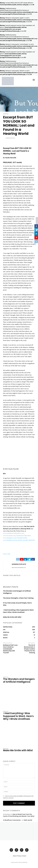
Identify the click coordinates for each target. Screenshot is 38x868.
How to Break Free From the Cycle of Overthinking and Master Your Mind (19, 815)
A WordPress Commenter (12, 820)
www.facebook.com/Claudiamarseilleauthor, (17, 536)
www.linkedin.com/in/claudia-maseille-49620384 (19, 540)
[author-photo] (4, 686)
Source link (7, 554)
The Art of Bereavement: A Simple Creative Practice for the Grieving (29, 649)
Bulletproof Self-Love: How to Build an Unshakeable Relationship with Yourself (10, 649)
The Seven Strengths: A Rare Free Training (18, 598)
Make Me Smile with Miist (12, 617)
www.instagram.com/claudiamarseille (15, 538)
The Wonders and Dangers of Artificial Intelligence (19, 680)
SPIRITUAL (6, 114)
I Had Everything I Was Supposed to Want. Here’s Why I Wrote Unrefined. (18, 716)
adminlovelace (10, 138)
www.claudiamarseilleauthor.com (14, 533)
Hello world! (28, 820)
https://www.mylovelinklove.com (19, 568)
